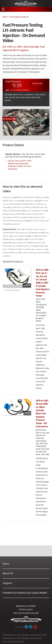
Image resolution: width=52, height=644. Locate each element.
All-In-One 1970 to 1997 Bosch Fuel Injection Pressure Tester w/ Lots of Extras (20, 165)
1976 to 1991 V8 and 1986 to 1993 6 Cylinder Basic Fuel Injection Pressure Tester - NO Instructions (42, 414)
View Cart (48, 9)
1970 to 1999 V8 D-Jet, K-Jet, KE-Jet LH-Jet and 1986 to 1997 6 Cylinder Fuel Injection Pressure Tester (43, 283)
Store (5, 17)
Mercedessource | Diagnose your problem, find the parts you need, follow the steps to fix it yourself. (26, 4)
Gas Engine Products (19, 17)
